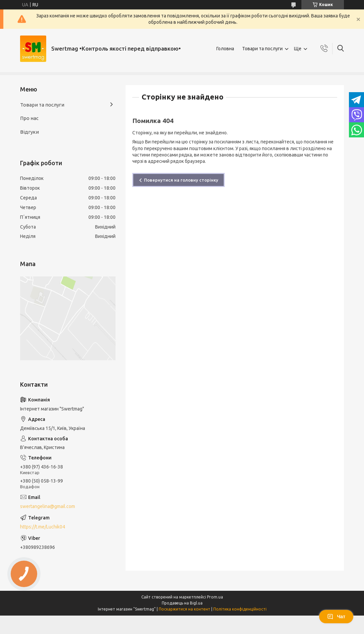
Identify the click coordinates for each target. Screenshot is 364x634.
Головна (225, 49)
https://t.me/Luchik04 (43, 527)
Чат (336, 617)
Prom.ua (215, 597)
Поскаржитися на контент (185, 609)
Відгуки (29, 132)
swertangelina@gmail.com (48, 506)
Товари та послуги (262, 49)
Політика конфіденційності (240, 609)
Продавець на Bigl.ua (182, 603)
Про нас (29, 118)
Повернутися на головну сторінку (181, 180)
